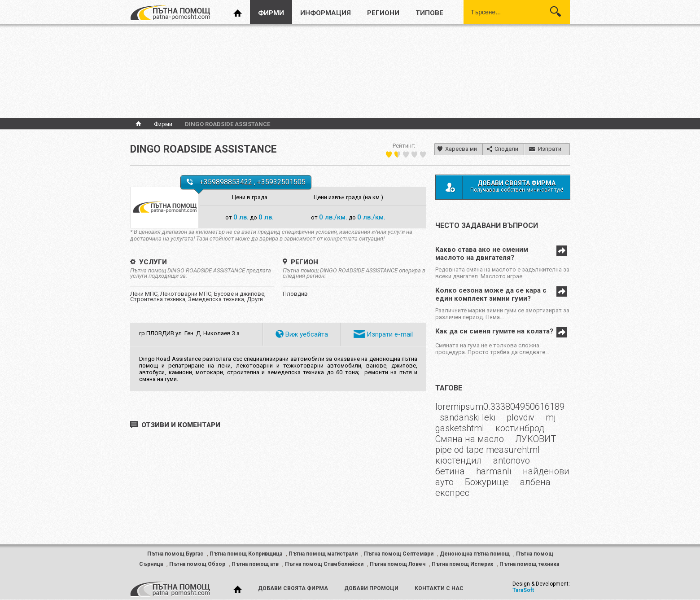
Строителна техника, (159, 299)
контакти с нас (439, 588)
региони (383, 13)
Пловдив (295, 294)
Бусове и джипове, (240, 294)
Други (255, 299)
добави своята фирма (293, 588)
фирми (271, 13)
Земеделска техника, (217, 299)
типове (429, 13)
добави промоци (371, 588)
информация (326, 13)
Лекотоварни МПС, (187, 294)
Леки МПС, (145, 294)
